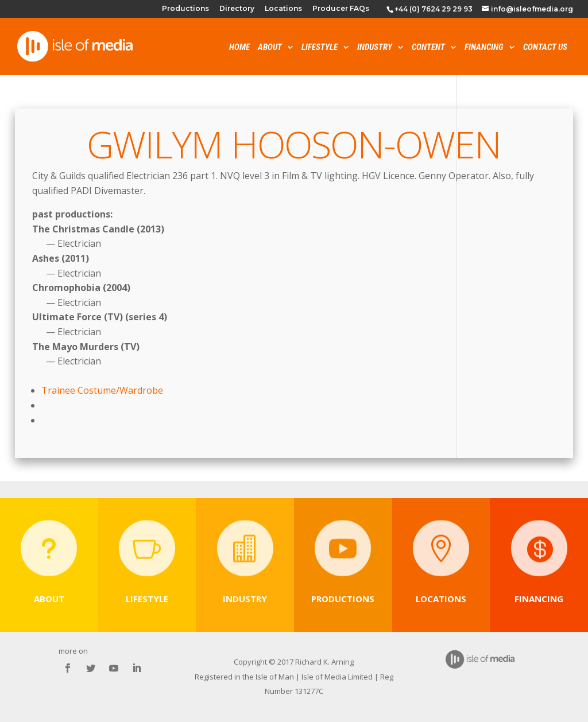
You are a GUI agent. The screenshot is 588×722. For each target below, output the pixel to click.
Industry (375, 48)
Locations (283, 9)
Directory (237, 9)
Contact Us (545, 48)
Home (239, 48)
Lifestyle (320, 48)
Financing (484, 48)
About (270, 48)
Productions (185, 9)
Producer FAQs (341, 9)
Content (428, 48)
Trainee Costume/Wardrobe (102, 390)
